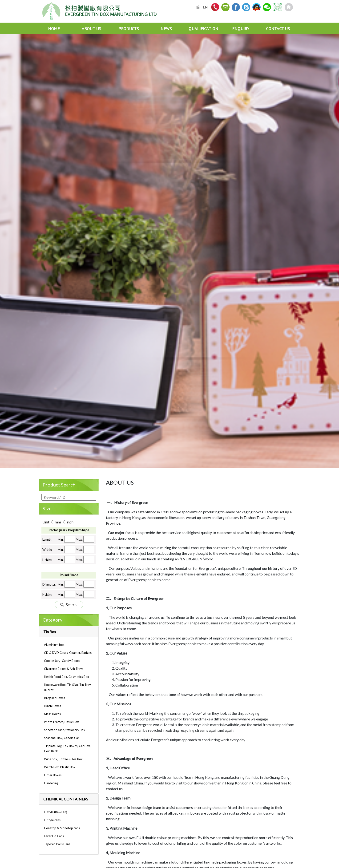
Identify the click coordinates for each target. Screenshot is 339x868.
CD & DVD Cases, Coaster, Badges (68, 653)
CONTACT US (278, 29)
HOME (54, 29)
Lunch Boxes (52, 706)
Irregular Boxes (54, 698)
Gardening (51, 783)
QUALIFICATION (203, 29)
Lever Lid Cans (54, 836)
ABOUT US (91, 29)
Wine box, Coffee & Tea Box (63, 759)
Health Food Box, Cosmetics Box (67, 677)
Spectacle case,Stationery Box (65, 730)
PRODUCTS (129, 29)
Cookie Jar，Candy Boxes (62, 661)
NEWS (166, 29)
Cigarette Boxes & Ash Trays (64, 669)
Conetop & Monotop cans (62, 828)
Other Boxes (53, 775)
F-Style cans (52, 820)
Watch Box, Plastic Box (60, 767)
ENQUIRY (241, 29)
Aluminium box (54, 645)
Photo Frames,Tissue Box (61, 722)
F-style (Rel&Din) (56, 812)
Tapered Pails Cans (57, 844)
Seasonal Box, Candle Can (62, 738)
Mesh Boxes (52, 714)
